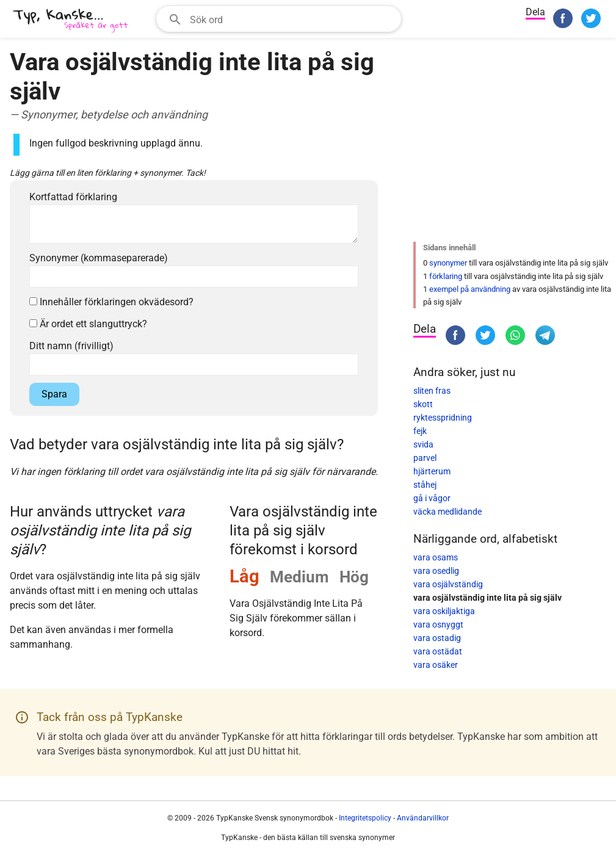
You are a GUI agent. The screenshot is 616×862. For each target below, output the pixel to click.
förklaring (446, 276)
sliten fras (432, 391)
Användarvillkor (423, 818)
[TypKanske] (71, 20)
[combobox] (279, 19)
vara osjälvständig (448, 584)
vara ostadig (437, 638)
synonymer (448, 263)
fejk (420, 431)
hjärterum (432, 471)
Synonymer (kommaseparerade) (99, 258)
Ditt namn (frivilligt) (71, 346)
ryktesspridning (443, 418)
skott (423, 404)
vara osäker (436, 665)
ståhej (425, 485)
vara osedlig (436, 571)
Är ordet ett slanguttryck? (88, 324)
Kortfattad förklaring (73, 197)
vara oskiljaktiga (444, 611)
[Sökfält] (292, 19)
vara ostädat (438, 651)
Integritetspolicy (365, 818)
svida (423, 444)
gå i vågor (432, 498)
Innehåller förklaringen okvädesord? (111, 302)
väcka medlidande (448, 512)
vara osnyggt (438, 625)
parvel (425, 458)
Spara (54, 394)
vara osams (436, 557)
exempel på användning (470, 289)
